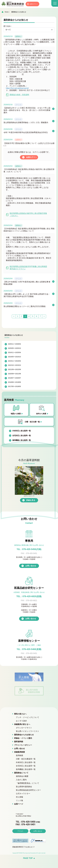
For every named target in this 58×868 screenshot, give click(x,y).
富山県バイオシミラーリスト (27, 731)
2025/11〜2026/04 (14, 344)
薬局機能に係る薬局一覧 (22, 440)
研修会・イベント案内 (23, 738)
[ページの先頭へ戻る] (29, 865)
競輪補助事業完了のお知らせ (22, 853)
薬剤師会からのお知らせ (19, 12)
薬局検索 (19, 756)
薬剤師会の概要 (22, 776)
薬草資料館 (19, 742)
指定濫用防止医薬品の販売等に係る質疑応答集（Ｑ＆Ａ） (26, 215)
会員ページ (19, 804)
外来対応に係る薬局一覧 (22, 431)
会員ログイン (35, 4)
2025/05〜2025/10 (14, 348)
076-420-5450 (29, 549)
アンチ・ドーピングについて (27, 717)
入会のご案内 (21, 780)
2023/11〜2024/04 (14, 361)
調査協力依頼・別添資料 (18, 95)
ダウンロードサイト (24, 728)
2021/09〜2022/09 (14, 370)
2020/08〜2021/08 (14, 374)
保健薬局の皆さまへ (22, 724)
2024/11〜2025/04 (14, 353)
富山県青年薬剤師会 (24, 787)
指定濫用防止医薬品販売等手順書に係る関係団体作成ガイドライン (26, 268)
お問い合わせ (31, 566)
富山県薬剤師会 (13, 4)
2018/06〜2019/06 (14, 382)
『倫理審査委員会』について (27, 783)
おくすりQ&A (21, 721)
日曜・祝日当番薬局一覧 (26, 759)
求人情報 (19, 797)
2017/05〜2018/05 (14, 387)
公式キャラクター (23, 794)
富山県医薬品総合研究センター (28, 790)
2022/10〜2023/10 (14, 365)
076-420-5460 (29, 649)
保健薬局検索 (19, 752)
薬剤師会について (21, 773)
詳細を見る (31, 500)
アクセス (20, 837)
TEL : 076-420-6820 (29, 596)
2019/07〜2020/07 (14, 378)
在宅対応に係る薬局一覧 (22, 436)
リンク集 (19, 801)
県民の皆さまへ (20, 714)
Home (7, 12)
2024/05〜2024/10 (14, 357)
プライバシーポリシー (23, 745)
